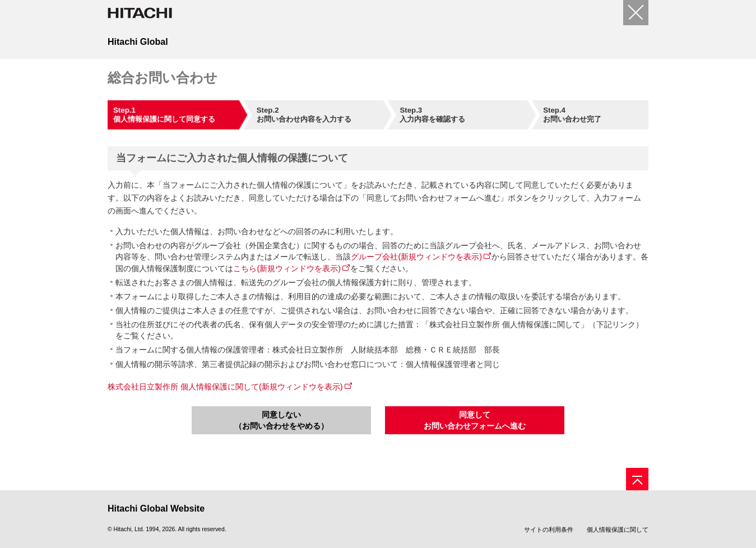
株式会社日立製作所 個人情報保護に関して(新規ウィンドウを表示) (225, 387)
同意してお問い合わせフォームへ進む (475, 420)
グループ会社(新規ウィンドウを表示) (416, 257)
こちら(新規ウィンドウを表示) (287, 268)
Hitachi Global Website (156, 508)
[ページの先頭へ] (637, 479)
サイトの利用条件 (549, 530)
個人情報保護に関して (618, 530)
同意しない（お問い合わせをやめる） (281, 420)
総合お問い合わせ (163, 78)
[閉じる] (636, 13)
